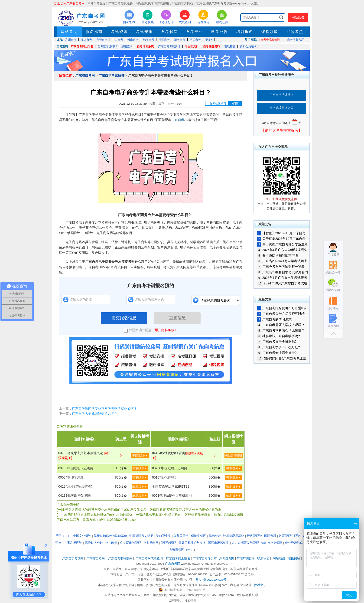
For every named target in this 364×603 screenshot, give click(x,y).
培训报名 (245, 32)
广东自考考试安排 (169, 46)
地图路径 (295, 558)
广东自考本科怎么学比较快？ (281, 330)
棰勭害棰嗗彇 (234, 456)
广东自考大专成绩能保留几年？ (95, 414)
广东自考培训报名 (282, 95)
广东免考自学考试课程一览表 (281, 267)
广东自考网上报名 (82, 46)
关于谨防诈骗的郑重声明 (278, 255)
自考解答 (169, 32)
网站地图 (279, 558)
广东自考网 (173, 564)
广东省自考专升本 (205, 558)
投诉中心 (260, 585)
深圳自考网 (227, 558)
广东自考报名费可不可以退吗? (282, 308)
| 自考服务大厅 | (295, 40)
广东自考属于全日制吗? (277, 342)
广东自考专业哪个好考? (277, 353)
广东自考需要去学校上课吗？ (281, 325)
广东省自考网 (85, 75)
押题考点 (295, 32)
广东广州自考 (246, 558)
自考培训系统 (145, 46)
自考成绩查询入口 (282, 108)
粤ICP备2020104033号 (211, 580)
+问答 (235, 104)
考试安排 (144, 32)
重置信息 (177, 318)
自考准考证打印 (107, 46)
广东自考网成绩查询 (149, 558)
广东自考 (178, 120)
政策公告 (220, 32)
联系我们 (263, 558)
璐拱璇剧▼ (140, 468)
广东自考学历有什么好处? (278, 347)
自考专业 (195, 32)
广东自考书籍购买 (120, 558)
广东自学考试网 (73, 558)
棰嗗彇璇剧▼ (140, 456)
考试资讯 (119, 32)
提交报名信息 (124, 318)
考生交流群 (192, 46)
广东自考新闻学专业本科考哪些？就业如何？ (104, 408)
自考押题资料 (211, 46)
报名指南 (94, 32)
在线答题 (230, 46)
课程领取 (270, 32)
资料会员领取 (248, 46)
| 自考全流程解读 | (270, 40)
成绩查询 (127, 46)
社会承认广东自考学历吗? (278, 336)
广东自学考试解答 (111, 75)
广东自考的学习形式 (274, 319)
